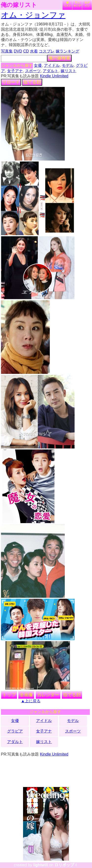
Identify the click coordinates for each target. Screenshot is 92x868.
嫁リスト (67, 4)
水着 (34, 51)
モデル (68, 65)
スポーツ (33, 71)
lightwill (40, 865)
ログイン (87, 4)
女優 (38, 65)
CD (26, 51)
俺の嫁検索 (59, 58)
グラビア (15, 731)
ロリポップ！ (66, 865)
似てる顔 (32, 82)
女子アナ (15, 71)
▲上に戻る (31, 701)
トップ (9, 695)
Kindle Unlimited (54, 76)
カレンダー (48, 695)
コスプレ (47, 51)
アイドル (52, 65)
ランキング (77, 4)
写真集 (7, 51)
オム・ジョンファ (33, 15)
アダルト (51, 71)
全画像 (26, 695)
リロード (11, 82)
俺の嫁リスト (19, 5)
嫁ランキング (67, 51)
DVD (18, 51)
